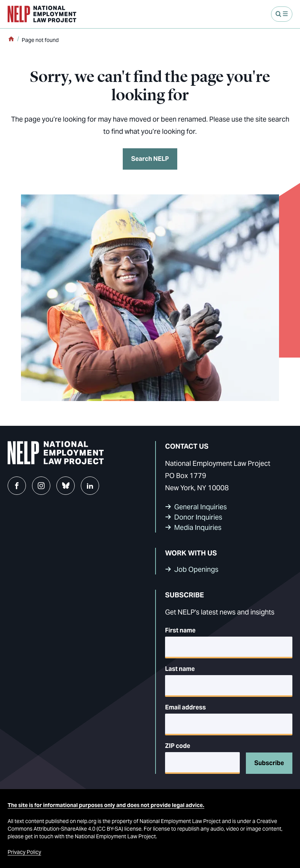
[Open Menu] (282, 14)
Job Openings (196, 569)
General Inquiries (201, 507)
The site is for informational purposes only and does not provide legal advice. (106, 805)
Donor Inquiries (198, 517)
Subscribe (269, 763)
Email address (185, 707)
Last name (180, 669)
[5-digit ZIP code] (202, 763)
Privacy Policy (24, 852)
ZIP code (178, 746)
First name (180, 630)
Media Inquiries (198, 527)
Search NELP (150, 159)
